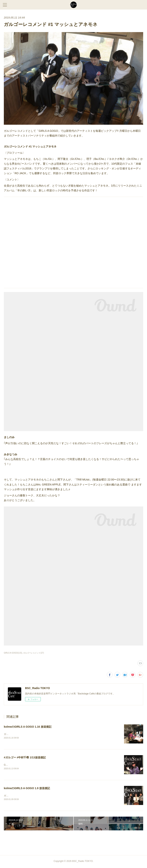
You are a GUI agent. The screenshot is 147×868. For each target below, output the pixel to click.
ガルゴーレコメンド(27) (33, 653)
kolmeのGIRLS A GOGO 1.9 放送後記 (27, 789)
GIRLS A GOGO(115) (13, 653)
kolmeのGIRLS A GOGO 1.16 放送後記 (28, 727)
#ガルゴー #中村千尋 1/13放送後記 (25, 758)
